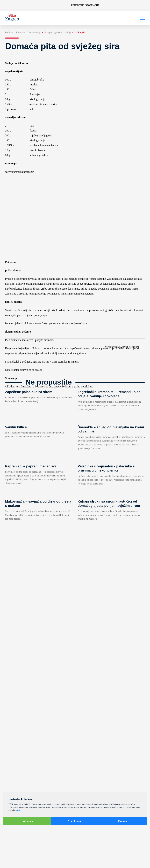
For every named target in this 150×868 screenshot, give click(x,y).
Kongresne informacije (85, 5)
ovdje (18, 810)
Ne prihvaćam (75, 821)
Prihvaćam (27, 821)
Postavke (123, 821)
